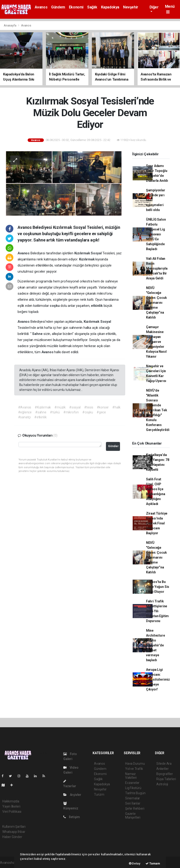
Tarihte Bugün (135, 793)
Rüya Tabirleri (166, 779)
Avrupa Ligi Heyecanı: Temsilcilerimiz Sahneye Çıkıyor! (158, 679)
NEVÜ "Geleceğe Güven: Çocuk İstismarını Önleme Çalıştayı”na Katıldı (156, 303)
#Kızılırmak (43, 407)
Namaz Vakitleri (131, 776)
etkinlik (97, 306)
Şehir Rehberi (135, 809)
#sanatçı (24, 417)
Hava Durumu (135, 764)
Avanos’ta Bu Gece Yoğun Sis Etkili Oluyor (158, 587)
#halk (116, 407)
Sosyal (97, 253)
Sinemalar (133, 798)
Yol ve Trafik (134, 769)
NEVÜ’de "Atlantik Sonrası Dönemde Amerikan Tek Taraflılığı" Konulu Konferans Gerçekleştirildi (158, 410)
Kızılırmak (83, 253)
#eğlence (25, 412)
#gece (101, 412)
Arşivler (72, 795)
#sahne (41, 412)
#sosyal (75, 407)
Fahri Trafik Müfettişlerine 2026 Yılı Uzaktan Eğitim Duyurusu (157, 611)
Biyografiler (165, 774)
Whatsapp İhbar (14, 832)
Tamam (153, 863)
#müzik (60, 407)
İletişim (72, 817)
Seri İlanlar (133, 803)
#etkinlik (40, 417)
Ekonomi (76, 7)
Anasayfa (10, 25)
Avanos (41, 7)
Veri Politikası (12, 812)
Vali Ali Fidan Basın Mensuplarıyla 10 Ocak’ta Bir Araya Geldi (157, 268)
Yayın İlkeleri (11, 806)
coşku (55, 306)
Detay (135, 863)
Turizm (99, 794)
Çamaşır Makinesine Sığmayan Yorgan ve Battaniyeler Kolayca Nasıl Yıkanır (156, 342)
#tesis (89, 407)
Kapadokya (110, 7)
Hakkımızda (11, 801)
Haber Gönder (12, 837)
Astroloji (162, 784)
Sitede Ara (164, 764)
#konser (103, 407)
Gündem (58, 7)
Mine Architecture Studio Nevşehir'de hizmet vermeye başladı (156, 645)
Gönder (113, 446)
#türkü (55, 412)
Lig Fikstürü (133, 788)
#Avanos (25, 407)
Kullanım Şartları (14, 827)
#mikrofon (71, 412)
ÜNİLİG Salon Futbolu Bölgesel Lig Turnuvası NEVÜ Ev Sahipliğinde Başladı (156, 234)
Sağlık (92, 7)
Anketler (162, 769)
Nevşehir (131, 7)
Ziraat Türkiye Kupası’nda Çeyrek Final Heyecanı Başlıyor (157, 523)
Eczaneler (132, 783)
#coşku (88, 412)
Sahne (38, 334)
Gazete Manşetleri (133, 816)
